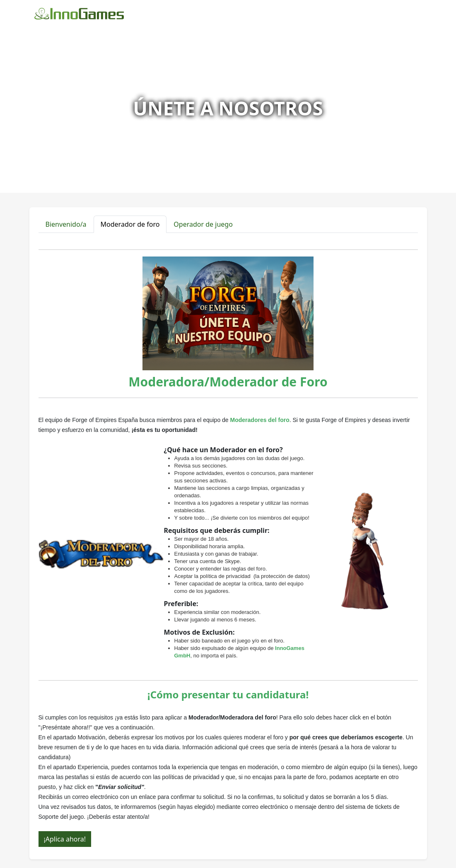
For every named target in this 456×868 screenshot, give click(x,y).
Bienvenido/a (66, 224)
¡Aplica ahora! (65, 839)
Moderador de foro (130, 224)
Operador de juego (203, 224)
